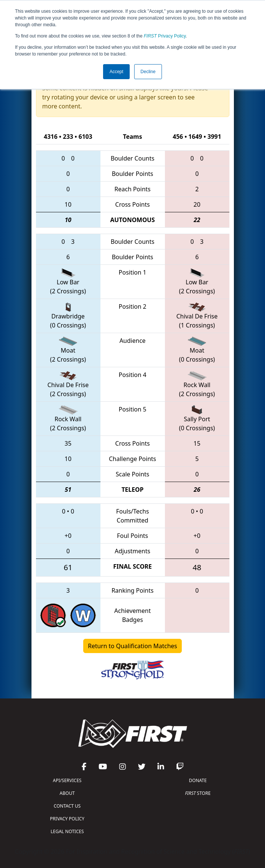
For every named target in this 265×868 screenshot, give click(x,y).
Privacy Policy (165, 36)
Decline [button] (148, 72)
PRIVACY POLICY (67, 819)
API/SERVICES (67, 780)
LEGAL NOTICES (67, 831)
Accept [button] (116, 72)
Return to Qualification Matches (133, 646)
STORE (198, 793)
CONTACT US (67, 806)
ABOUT (67, 793)
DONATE (198, 780)
